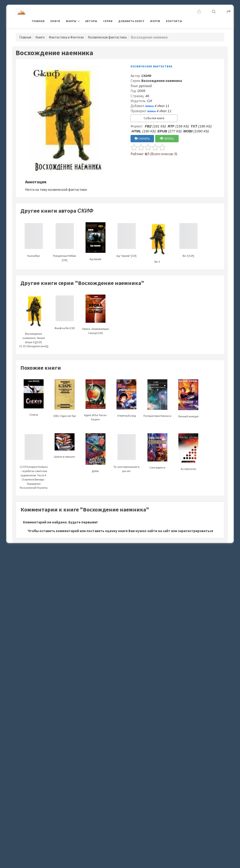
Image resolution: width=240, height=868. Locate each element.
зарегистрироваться (195, 531)
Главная (38, 21)
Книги (55, 21)
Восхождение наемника (162, 81)
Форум (155, 21)
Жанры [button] (71, 21)
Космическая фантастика (107, 37)
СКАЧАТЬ (142, 139)
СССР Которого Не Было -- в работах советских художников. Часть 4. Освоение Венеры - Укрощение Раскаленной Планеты (34, 467)
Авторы (91, 21)
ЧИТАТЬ (167, 139)
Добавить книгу (131, 21)
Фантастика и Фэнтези (66, 37)
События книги (154, 118)
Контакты (174, 21)
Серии (108, 21)
